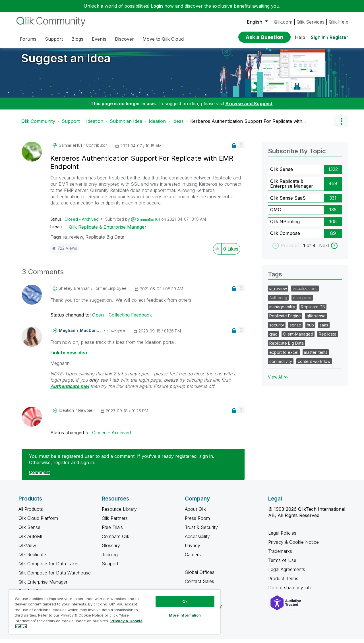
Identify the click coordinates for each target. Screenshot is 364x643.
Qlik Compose (285, 237)
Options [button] (341, 125)
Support (71, 125)
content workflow (314, 366)
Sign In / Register (330, 37)
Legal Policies (282, 537)
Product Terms (283, 583)
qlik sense (316, 320)
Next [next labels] (324, 250)
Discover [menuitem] (124, 39)
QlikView (27, 550)
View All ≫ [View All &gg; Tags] (278, 381)
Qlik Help (339, 22)
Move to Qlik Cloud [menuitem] (163, 39)
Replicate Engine (285, 320)
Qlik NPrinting (285, 226)
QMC (276, 214)
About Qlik (195, 513)
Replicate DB (313, 311)
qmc (273, 338)
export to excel (284, 356)
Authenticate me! (70, 390)
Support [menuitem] (54, 39)
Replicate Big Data (105, 241)
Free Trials (112, 532)
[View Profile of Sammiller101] (70, 150)
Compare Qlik (116, 541)
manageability (282, 311)
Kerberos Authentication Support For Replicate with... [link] (248, 125)
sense (295, 329)
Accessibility (197, 541)
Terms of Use (282, 565)
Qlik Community (38, 125)
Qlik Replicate (32, 559)
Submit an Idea (126, 125)
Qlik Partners (115, 522)
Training (110, 559)
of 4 (312, 250)
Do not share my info (291, 592)
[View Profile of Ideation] (66, 415)
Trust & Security (201, 532)
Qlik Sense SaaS (288, 202)
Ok (185, 601)
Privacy (193, 550)
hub (310, 329)
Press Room (197, 522)
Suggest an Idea (66, 62)
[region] (115, 612)
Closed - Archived (82, 223)
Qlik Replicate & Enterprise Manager (108, 231)
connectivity (281, 366)
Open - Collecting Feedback (122, 319)
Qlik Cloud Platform (38, 522)
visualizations (305, 293)
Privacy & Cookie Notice (293, 546)
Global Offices (200, 576)
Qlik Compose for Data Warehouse (55, 577)
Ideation (95, 125)
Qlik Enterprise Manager (43, 586)
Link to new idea (69, 357)
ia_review (73, 241)
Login (157, 6)
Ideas (178, 125)
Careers (193, 559)
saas (324, 329)
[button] (241, 149)
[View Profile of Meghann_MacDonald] (81, 335)
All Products (31, 513)
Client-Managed (298, 338)
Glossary (111, 550)
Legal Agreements (287, 574)
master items (316, 356)
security (277, 329)
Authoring (278, 302)
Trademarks (280, 555)
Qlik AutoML (31, 541)
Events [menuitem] (99, 39)
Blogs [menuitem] (77, 39)
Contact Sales (199, 586)
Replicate (328, 338)
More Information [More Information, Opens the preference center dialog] (185, 615)
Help (300, 37)
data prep (302, 302)
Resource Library (119, 513)
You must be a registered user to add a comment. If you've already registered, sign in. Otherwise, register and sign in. (122, 464)
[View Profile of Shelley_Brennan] (74, 293)
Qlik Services (311, 22)
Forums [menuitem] (28, 39)
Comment (39, 477)
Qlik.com (283, 22)
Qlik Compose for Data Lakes (49, 568)
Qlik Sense (282, 173)
